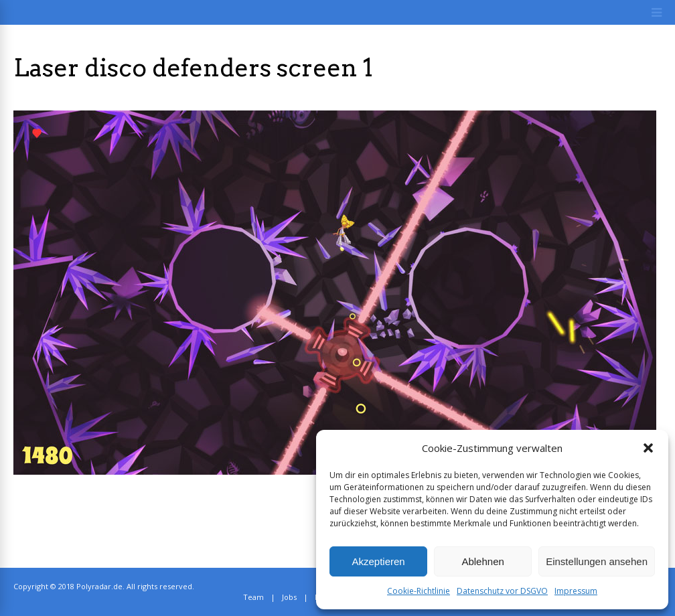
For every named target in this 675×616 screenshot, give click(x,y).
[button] (648, 448)
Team (253, 597)
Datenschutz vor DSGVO (502, 591)
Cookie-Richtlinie (419, 591)
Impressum (576, 591)
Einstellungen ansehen (597, 561)
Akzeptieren (378, 561)
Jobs (289, 597)
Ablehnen (482, 561)
